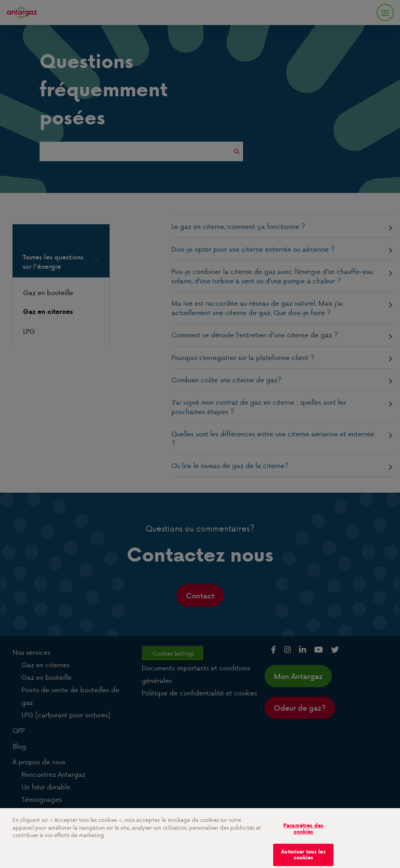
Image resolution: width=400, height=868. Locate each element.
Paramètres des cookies (303, 833)
